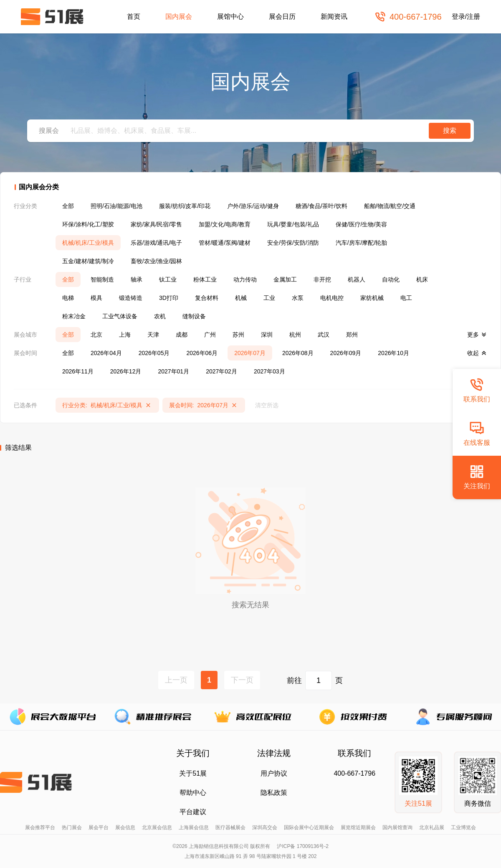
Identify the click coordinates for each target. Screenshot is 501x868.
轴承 (137, 279)
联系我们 (477, 390)
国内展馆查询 (397, 827)
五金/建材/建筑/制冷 (88, 261)
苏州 (238, 335)
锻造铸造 (131, 298)
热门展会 (72, 827)
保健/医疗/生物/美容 (362, 224)
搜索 (450, 131)
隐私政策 (274, 793)
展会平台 (99, 827)
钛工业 (168, 279)
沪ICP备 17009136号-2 (302, 846)
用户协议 (274, 773)
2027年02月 (221, 371)
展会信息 (125, 827)
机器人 (357, 279)
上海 (125, 335)
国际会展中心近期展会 (309, 827)
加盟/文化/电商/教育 (225, 224)
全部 (68, 206)
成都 (182, 335)
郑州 (352, 335)
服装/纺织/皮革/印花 (185, 206)
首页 (134, 16)
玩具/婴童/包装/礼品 (293, 224)
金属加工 (285, 279)
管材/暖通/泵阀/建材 (225, 243)
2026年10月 (393, 353)
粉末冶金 (74, 316)
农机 (160, 316)
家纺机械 (372, 298)
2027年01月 (173, 371)
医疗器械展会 (230, 827)
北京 (96, 335)
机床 (422, 279)
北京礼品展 (432, 827)
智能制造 (102, 279)
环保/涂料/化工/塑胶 (88, 224)
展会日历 (282, 16)
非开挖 (322, 279)
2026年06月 (202, 353)
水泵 (298, 298)
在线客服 (477, 433)
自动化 (391, 279)
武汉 (324, 335)
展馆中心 (230, 16)
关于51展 (193, 773)
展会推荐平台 (40, 827)
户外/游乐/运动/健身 (253, 206)
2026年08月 (298, 353)
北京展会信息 (157, 827)
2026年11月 (78, 371)
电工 (406, 298)
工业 (269, 298)
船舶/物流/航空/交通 (390, 206)
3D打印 (169, 298)
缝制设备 (194, 316)
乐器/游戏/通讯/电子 (157, 243)
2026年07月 (250, 353)
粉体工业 (205, 279)
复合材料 (207, 298)
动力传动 (245, 279)
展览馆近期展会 (358, 827)
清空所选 (267, 405)
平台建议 (193, 812)
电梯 (68, 298)
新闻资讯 (334, 16)
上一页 (176, 680)
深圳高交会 (265, 827)
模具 (96, 298)
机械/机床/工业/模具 (88, 243)
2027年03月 (269, 371)
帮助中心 (193, 793)
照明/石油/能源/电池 (116, 206)
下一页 (242, 680)
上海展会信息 (194, 827)
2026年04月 (106, 353)
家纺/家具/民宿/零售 (157, 224)
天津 (153, 335)
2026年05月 (154, 353)
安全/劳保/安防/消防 (293, 243)
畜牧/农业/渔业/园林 (157, 261)
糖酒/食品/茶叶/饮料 (321, 206)
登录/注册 (466, 16)
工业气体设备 (120, 316)
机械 (241, 298)
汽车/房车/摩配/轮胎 (362, 243)
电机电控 (332, 298)
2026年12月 (126, 371)
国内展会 (179, 16)
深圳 (267, 335)
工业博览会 (463, 827)
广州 (210, 335)
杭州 (295, 335)
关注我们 (477, 477)
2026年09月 (346, 353)
